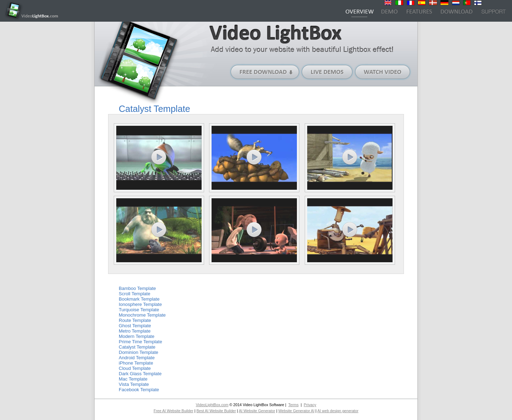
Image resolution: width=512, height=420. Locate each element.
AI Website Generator (257, 411)
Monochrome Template (142, 315)
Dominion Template (138, 352)
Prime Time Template (140, 342)
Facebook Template (139, 390)
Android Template (137, 358)
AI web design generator (338, 411)
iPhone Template (136, 363)
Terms (294, 405)
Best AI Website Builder (216, 411)
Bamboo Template (137, 288)
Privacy (310, 405)
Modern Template (137, 336)
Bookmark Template (139, 299)
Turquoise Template (139, 310)
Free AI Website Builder (174, 411)
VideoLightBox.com (212, 405)
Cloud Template (135, 368)
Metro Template (135, 331)
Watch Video (383, 72)
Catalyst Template (137, 347)
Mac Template (133, 379)
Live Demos (327, 72)
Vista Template (134, 384)
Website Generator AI (297, 411)
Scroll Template (135, 294)
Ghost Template (135, 326)
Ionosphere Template (140, 304)
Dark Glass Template (140, 374)
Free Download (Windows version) (265, 72)
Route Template (135, 320)
